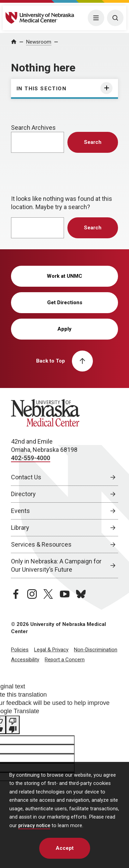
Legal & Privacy (51, 650)
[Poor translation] (13, 725)
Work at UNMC (64, 276)
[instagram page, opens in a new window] (32, 594)
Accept (65, 848)
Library (20, 528)
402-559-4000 (31, 458)
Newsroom (39, 42)
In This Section (41, 89)
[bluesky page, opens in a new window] (81, 594)
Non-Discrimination (96, 650)
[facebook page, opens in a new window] (16, 594)
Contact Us (26, 477)
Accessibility (25, 660)
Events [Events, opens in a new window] (20, 511)
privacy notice (34, 826)
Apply (64, 329)
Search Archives (33, 128)
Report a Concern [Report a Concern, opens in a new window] (65, 660)
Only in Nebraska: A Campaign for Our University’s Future (56, 565)
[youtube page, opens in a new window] (65, 594)
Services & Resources (41, 544)
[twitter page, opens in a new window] (48, 594)
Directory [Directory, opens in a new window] (23, 494)
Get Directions (65, 302)
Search (93, 142)
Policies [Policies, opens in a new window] (20, 650)
